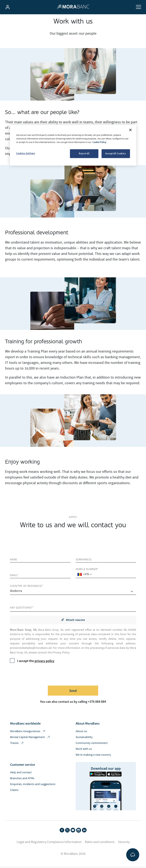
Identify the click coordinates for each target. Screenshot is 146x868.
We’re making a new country (93, 757)
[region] (73, 145)
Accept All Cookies (116, 153)
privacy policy (44, 662)
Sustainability (84, 739)
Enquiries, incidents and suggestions (33, 786)
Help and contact (21, 774)
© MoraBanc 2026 (73, 855)
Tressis (17, 745)
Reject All (84, 153)
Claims (14, 792)
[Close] (130, 130)
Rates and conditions (100, 844)
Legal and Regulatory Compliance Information (49, 844)
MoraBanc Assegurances (28, 733)
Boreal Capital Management (30, 739)
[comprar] (73, 593)
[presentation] (42, 676)
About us (81, 733)
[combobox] (84, 576)
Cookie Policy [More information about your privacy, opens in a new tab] (99, 142)
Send (73, 692)
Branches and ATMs (22, 780)
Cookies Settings (26, 153)
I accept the (32, 662)
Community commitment (92, 745)
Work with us (84, 751)
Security (124, 844)
